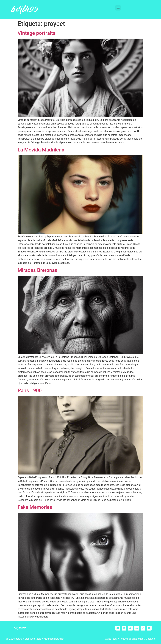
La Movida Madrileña (41, 150)
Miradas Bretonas (37, 270)
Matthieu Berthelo (54, 639)
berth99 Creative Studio (28, 639)
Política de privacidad (132, 639)
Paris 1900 (30, 390)
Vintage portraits (37, 33)
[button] (118, 8)
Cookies (150, 639)
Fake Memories (35, 507)
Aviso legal (111, 639)
